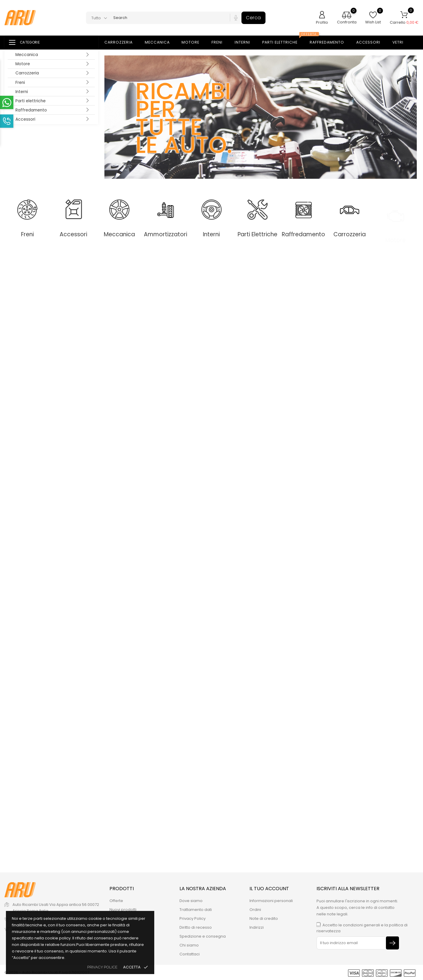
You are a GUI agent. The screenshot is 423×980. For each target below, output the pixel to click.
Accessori (25, 119)
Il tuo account (269, 889)
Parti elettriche (31, 101)
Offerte (116, 901)
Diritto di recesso (196, 927)
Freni (20, 83)
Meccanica (27, 55)
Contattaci (190, 954)
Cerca (253, 18)
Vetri (401, 43)
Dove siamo (191, 901)
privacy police (102, 967)
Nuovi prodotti (123, 910)
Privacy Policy (193, 918)
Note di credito (264, 918)
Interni (22, 92)
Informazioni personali (271, 901)
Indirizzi (257, 927)
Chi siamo (189, 945)
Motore (23, 64)
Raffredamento (31, 110)
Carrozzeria (27, 73)
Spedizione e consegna (203, 936)
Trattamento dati (196, 910)
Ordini (255, 910)
